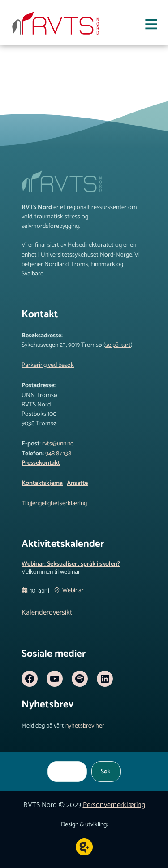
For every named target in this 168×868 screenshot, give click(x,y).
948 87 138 (58, 454)
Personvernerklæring (114, 805)
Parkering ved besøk (48, 365)
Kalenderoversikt (47, 613)
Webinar (73, 591)
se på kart (118, 345)
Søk (106, 772)
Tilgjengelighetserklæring (54, 503)
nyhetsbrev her (85, 726)
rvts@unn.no (58, 444)
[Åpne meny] (151, 26)
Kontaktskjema (42, 483)
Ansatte (77, 483)
